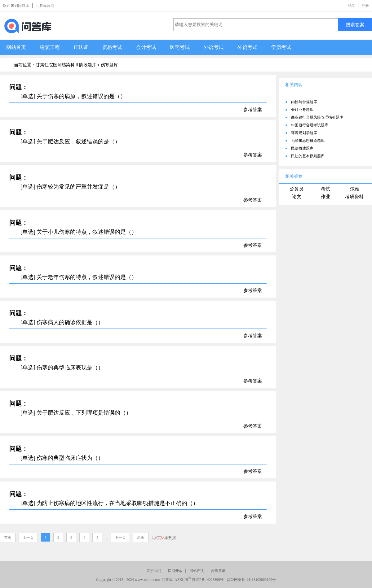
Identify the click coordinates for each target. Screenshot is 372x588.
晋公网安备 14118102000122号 (251, 580)
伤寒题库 (109, 65)
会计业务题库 (302, 110)
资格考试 (112, 47)
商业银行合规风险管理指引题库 (317, 117)
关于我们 (154, 571)
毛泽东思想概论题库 (308, 141)
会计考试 (146, 47)
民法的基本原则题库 (308, 156)
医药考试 (180, 47)
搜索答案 (355, 25)
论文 (297, 197)
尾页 (141, 538)
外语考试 (214, 47)
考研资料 (354, 197)
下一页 (120, 538)
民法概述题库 (302, 148)
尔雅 (354, 189)
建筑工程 (50, 47)
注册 (365, 6)
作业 (325, 197)
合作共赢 (218, 571)
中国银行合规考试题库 (310, 125)
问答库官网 (45, 6)
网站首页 (16, 47)
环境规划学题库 (304, 133)
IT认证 (81, 47)
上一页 (28, 538)
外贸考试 (247, 47)
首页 (8, 538)
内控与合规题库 (304, 102)
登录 (351, 6)
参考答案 (253, 110)
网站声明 (197, 571)
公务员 (297, 189)
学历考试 (281, 47)
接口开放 (175, 571)
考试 (325, 189)
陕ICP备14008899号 (208, 580)
